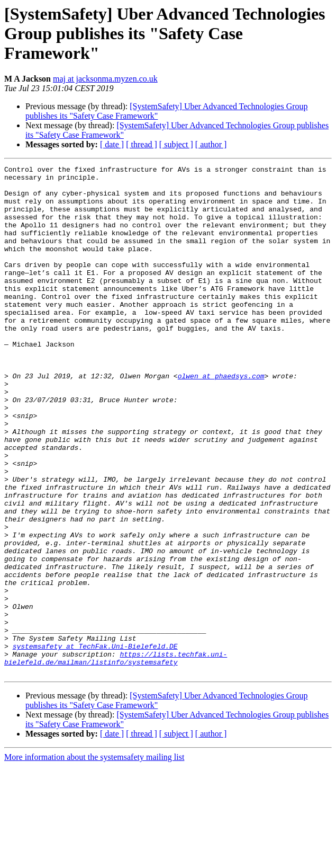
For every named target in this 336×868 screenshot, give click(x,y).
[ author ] (211, 144)
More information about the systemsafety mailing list (94, 859)
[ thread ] (142, 144)
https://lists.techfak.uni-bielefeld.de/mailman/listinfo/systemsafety (116, 757)
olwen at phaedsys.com (221, 419)
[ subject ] (176, 144)
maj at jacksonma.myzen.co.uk (105, 79)
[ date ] (112, 144)
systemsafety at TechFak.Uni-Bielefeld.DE (95, 743)
